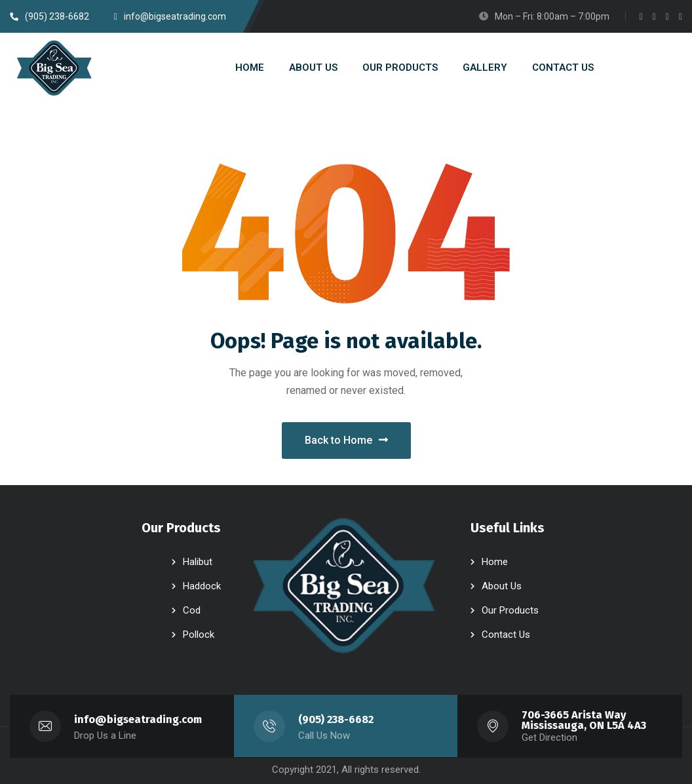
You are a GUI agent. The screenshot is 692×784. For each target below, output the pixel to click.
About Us (502, 586)
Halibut (198, 562)
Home (495, 562)
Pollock (199, 635)
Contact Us (506, 635)
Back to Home (346, 440)
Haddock (202, 586)
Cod (192, 610)
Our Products (510, 610)
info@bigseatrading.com (138, 719)
